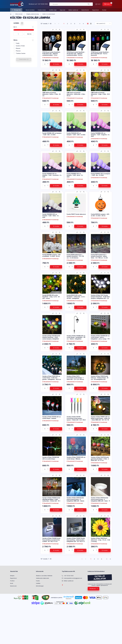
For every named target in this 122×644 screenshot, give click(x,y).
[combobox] (71, 4)
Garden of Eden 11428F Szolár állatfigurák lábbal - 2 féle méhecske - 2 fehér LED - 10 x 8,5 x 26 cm (51, 500)
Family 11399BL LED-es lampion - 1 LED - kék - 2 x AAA (52, 134)
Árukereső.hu (69, 599)
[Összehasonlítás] (53, 30)
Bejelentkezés (85, 10)
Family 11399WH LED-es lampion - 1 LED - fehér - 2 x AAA (51, 216)
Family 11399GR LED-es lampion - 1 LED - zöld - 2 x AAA (76, 134)
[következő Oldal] (80, 24)
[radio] (91, 24)
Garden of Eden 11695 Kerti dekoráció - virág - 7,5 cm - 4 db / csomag (100, 540)
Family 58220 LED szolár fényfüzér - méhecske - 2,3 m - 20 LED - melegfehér (76, 297)
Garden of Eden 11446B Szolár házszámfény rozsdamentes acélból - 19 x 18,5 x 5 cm (51, 540)
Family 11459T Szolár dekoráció (76, 214)
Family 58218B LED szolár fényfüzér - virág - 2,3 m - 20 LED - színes (51, 297)
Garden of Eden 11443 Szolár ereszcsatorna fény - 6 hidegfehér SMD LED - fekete (75, 499)
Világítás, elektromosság (32, 14)
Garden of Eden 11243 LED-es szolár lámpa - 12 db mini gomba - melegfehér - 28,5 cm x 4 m (52, 379)
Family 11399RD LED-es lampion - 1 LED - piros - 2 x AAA (75, 175)
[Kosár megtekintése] (107, 4)
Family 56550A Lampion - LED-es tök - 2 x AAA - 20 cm (100, 215)
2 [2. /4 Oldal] (67, 24)
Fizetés (38, 581)
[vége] (29, 34)
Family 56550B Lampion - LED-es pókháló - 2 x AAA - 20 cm (52, 255)
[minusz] (48, 65)
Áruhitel (104, 10)
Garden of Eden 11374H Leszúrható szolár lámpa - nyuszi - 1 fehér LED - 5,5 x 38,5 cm (76, 419)
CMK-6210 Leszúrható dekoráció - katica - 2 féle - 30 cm (51, 94)
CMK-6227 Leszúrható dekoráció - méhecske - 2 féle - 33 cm (76, 94)
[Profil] (98, 4)
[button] (16, 10)
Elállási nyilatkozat (73, 10)
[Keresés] (89, 4)
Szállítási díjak (53, 10)
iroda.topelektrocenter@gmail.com (73, 578)
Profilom (12, 581)
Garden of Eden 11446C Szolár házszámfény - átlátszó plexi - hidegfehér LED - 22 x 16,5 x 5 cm (76, 541)
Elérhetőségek (40, 586)
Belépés (12, 576)
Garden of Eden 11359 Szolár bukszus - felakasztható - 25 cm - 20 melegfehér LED (100, 378)
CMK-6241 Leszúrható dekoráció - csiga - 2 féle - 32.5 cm (100, 94)
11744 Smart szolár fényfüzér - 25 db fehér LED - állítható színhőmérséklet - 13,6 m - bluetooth (76, 54)
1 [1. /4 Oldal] (64, 24)
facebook (62, 585)
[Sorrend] (103, 24)
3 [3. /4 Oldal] (71, 24)
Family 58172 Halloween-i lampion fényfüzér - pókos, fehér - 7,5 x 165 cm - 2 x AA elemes (99, 257)
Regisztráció (96, 10)
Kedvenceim (13, 586)
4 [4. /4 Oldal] (75, 24)
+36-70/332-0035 (43, 4)
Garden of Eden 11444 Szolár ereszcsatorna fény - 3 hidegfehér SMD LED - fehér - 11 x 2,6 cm (100, 500)
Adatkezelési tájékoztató (42, 578)
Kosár (12, 583)
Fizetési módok (42, 10)
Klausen (18, 48)
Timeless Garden (21, 53)
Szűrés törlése (23, 59)
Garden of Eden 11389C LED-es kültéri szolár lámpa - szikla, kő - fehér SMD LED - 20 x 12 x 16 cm (100, 419)
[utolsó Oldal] (83, 24)
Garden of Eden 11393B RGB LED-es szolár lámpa (51, 458)
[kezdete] (18, 34)
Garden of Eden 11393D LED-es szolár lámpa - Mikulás (76, 458)
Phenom (18, 51)
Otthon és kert (19, 14)
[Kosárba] (56, 64)
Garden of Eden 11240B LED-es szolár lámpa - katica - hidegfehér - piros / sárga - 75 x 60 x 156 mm (100, 338)
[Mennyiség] (45, 64)
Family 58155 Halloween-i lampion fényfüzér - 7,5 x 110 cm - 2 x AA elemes (75, 256)
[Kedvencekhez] (56, 30)
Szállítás (38, 583)
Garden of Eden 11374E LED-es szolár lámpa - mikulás (52, 418)
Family (18, 43)
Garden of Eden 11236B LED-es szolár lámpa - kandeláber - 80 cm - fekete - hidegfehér (76, 337)
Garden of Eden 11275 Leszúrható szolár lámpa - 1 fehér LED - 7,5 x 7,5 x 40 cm (75, 378)
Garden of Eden (20, 46)
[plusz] (48, 63)
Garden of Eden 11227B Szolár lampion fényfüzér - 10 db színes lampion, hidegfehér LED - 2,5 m (51, 338)
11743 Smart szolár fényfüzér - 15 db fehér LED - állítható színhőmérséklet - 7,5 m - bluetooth (52, 54)
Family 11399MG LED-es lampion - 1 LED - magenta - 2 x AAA (100, 135)
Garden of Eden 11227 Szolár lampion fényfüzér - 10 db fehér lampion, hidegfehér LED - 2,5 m (100, 298)
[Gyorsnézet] (60, 30)
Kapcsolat (63, 10)
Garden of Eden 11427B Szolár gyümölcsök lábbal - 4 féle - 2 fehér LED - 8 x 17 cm (100, 459)
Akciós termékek (30, 10)
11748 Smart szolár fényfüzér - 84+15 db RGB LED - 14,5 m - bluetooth (100, 54)
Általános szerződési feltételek (44, 576)
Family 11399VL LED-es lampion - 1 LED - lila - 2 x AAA (100, 174)
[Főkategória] (11, 14)
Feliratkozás (93, 589)
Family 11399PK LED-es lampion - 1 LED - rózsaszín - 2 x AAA (52, 175)
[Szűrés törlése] (22, 23)
